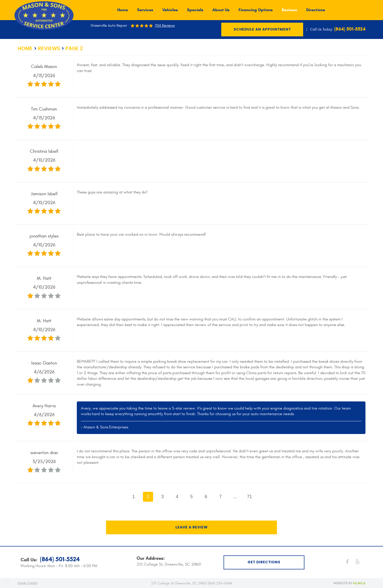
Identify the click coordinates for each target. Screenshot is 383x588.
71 (250, 497)
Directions (316, 10)
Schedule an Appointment (262, 30)
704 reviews (165, 26)
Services (145, 10)
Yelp (357, 562)
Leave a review (192, 527)
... (235, 497)
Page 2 (74, 49)
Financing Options (256, 10)
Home (123, 10)
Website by (349, 583)
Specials (195, 10)
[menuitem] (123, 10)
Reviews (289, 10)
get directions (264, 562)
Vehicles (170, 10)
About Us (221, 10)
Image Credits (27, 583)
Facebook (347, 562)
